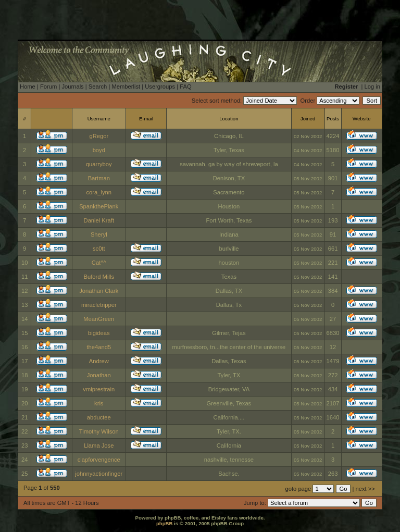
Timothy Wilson (99, 431)
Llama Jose (99, 446)
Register (347, 86)
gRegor (99, 136)
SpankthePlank (99, 206)
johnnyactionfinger (99, 474)
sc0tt (99, 249)
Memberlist (126, 86)
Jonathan (99, 375)
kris (99, 403)
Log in (372, 86)
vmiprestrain (99, 389)
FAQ (185, 86)
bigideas (99, 333)
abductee (99, 417)
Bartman (99, 178)
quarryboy (99, 164)
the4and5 (99, 347)
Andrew (99, 361)
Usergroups (160, 86)
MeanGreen (99, 319)
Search (98, 86)
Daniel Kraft (99, 220)
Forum (48, 86)
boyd (99, 150)
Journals (72, 86)
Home (28, 86)
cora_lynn (99, 192)
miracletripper (99, 305)
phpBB (164, 523)
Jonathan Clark (99, 291)
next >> (365, 489)
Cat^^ (99, 263)
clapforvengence (99, 460)
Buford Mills (99, 277)
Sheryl (99, 234)
